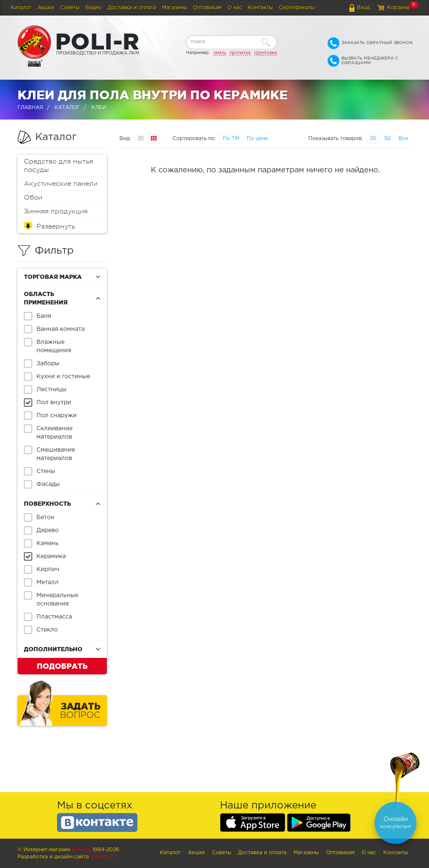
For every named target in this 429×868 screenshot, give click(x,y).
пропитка (240, 53)
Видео (94, 8)
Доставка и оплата (132, 8)
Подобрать (62, 666)
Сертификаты (297, 8)
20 (373, 139)
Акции (46, 8)
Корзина (398, 8)
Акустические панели (61, 184)
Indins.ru (103, 857)
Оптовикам (207, 8)
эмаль (220, 53)
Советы (70, 8)
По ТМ (231, 139)
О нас (235, 8)
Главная (30, 108)
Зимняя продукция (56, 211)
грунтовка (266, 53)
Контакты (260, 8)
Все (403, 139)
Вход (363, 8)
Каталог (21, 8)
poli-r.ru (81, 850)
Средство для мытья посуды (58, 166)
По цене (257, 139)
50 (388, 139)
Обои (33, 198)
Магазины (175, 8)
